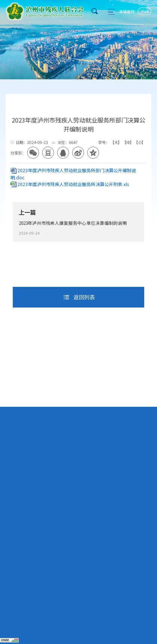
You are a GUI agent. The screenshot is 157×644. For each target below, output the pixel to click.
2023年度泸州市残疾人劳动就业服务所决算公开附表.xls (73, 184)
